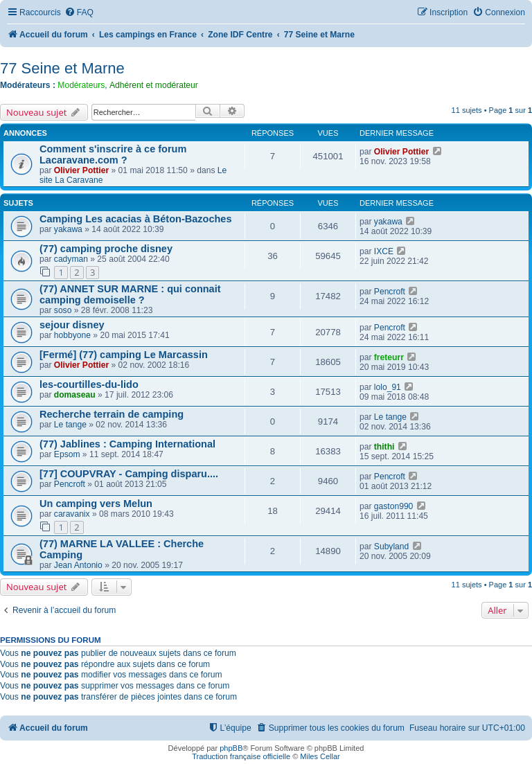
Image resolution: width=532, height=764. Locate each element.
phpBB (231, 748)
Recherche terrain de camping (112, 414)
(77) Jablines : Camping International (127, 444)
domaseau (75, 395)
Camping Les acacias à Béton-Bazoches (136, 219)
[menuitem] (79, 13)
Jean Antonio (78, 565)
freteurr (389, 357)
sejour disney (72, 325)
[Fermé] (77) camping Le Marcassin (124, 355)
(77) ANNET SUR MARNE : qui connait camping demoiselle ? (130, 294)
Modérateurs (81, 85)
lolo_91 (388, 387)
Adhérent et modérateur (154, 85)
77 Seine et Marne (62, 68)
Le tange (70, 425)
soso (63, 310)
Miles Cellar (320, 756)
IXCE (384, 251)
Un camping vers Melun (96, 504)
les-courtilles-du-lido (89, 384)
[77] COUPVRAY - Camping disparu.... (129, 474)
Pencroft (390, 292)
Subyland (391, 547)
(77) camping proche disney (106, 249)
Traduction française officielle (241, 756)
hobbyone (72, 335)
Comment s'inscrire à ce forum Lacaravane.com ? (113, 154)
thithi (384, 447)
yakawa (68, 229)
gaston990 (394, 506)
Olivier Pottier (81, 170)
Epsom (67, 454)
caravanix (72, 514)
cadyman (71, 259)
